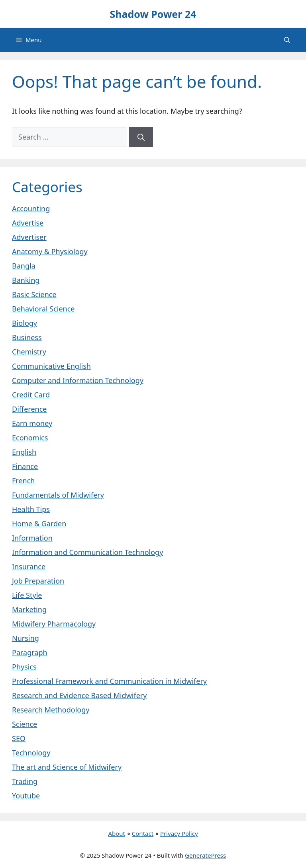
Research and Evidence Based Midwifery (79, 695)
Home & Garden (39, 524)
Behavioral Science (43, 309)
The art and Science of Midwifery (67, 767)
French (23, 481)
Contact (143, 833)
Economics (30, 438)
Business (27, 337)
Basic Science (34, 294)
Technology (31, 753)
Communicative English (51, 366)
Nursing (25, 638)
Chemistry (29, 352)
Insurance (29, 566)
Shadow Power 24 (153, 14)
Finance (25, 466)
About (117, 833)
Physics (24, 667)
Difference (29, 409)
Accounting (31, 208)
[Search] (141, 137)
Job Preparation (38, 581)
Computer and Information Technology (78, 380)
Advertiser (29, 237)
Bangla (24, 266)
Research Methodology (51, 710)
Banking (26, 280)
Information (32, 538)
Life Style (27, 595)
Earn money (32, 423)
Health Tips (31, 509)
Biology (25, 323)
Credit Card (31, 395)
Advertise (28, 223)
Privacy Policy (179, 833)
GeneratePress (205, 855)
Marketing (29, 609)
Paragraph (30, 652)
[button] (287, 40)
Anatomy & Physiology (50, 251)
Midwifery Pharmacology (54, 624)
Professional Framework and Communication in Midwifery (109, 681)
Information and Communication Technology (87, 552)
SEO (19, 738)
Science (25, 724)
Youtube (26, 796)
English (24, 452)
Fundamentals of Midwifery (58, 495)
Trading (25, 781)
